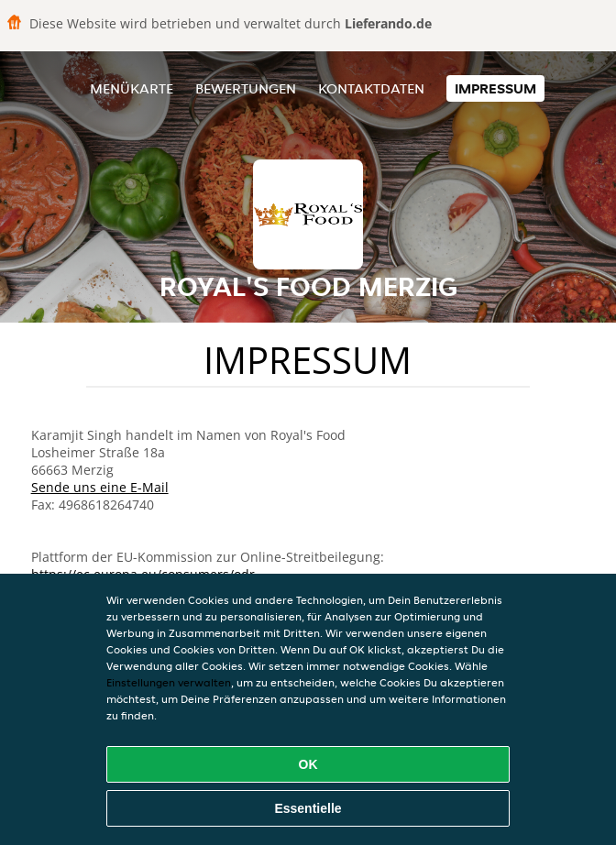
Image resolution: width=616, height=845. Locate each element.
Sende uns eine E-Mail (100, 487)
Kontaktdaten (371, 88)
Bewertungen (246, 88)
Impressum (495, 88)
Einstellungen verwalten (169, 682)
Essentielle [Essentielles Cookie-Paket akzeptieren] (308, 808)
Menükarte (132, 88)
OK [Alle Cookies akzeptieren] (308, 764)
